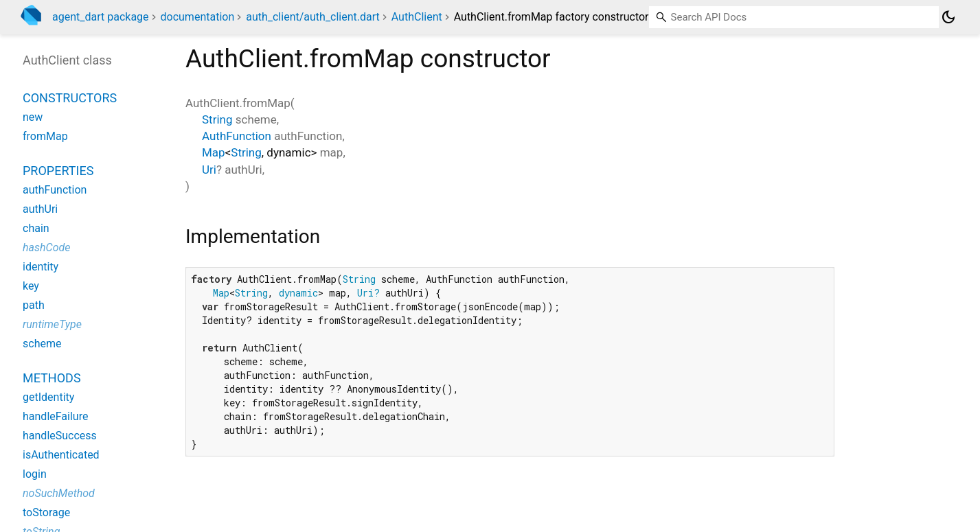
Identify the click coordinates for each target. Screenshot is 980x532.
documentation (198, 17)
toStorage (46, 512)
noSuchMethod (59, 493)
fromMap (45, 136)
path (34, 305)
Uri (209, 170)
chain (36, 228)
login (35, 474)
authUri (40, 209)
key (31, 286)
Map (214, 152)
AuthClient (417, 17)
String (217, 119)
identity (41, 267)
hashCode (46, 247)
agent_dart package (101, 17)
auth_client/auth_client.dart (313, 17)
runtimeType (52, 324)
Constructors (70, 98)
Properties (58, 171)
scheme (42, 344)
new (33, 117)
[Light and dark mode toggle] (948, 17)
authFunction (55, 190)
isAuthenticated (61, 455)
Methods (52, 378)
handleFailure (55, 416)
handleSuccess (60, 436)
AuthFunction (237, 136)
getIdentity (48, 397)
